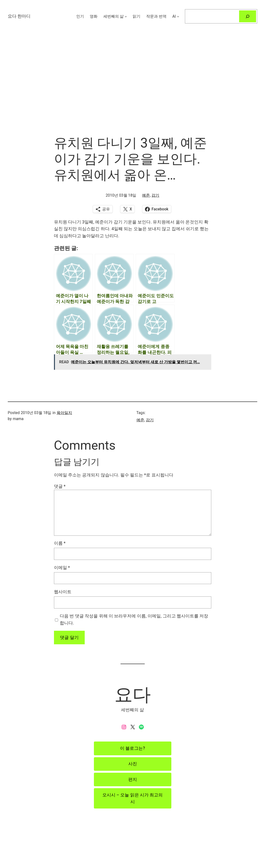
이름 (60, 543)
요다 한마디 (19, 16)
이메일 (62, 568)
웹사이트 (63, 592)
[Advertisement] (132, 84)
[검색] (248, 16)
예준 (146, 195)
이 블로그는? (132, 748)
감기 (155, 195)
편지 (133, 779)
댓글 (60, 486)
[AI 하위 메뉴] (178, 16)
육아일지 (64, 413)
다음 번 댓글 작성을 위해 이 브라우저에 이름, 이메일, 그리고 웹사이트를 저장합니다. (134, 619)
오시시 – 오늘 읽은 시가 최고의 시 (133, 798)
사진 (133, 764)
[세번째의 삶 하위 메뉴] (126, 16)
